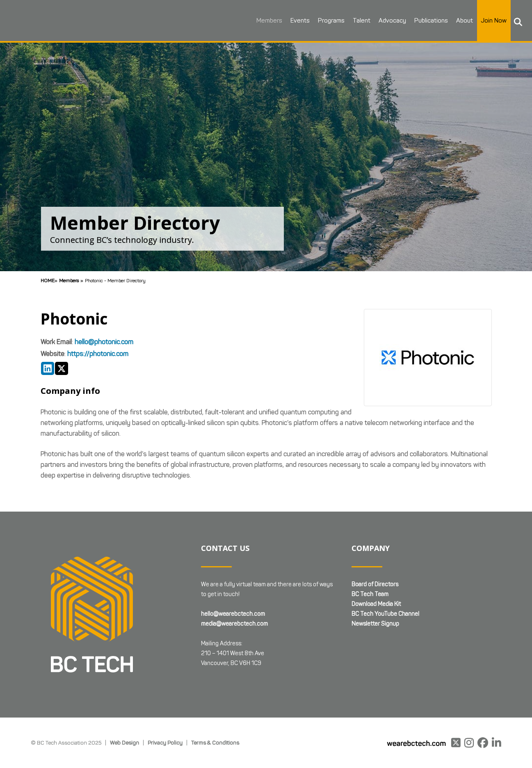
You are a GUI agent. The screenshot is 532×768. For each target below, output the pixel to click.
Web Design (124, 743)
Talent (353, 21)
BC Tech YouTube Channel (385, 614)
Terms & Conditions (215, 743)
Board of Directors (375, 584)
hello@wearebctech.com (233, 614)
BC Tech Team (370, 594)
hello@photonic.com (104, 342)
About (456, 21)
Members (261, 21)
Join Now (485, 21)
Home (48, 280)
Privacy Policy (165, 743)
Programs (323, 21)
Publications (422, 21)
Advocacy (384, 21)
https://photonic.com (98, 354)
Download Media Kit (376, 604)
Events (291, 21)
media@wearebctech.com (234, 624)
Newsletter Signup (375, 624)
